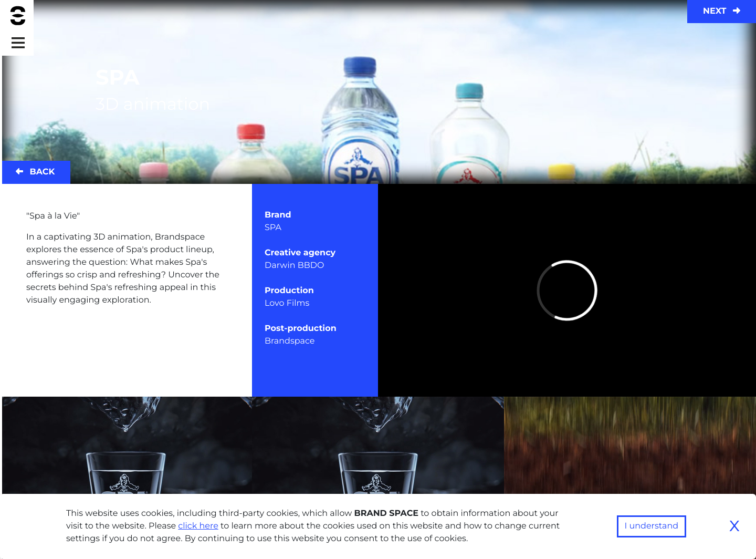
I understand (652, 526)
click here (198, 526)
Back (35, 172)
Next (722, 11)
